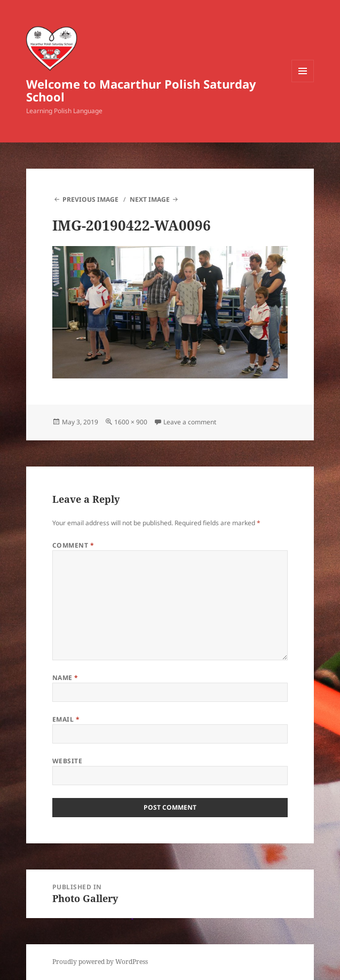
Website (67, 761)
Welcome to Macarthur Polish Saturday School (141, 90)
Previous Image (90, 199)
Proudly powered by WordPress (100, 962)
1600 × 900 (131, 422)
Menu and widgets (303, 82)
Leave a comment (190, 422)
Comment (73, 545)
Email (66, 719)
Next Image (150, 199)
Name (65, 678)
